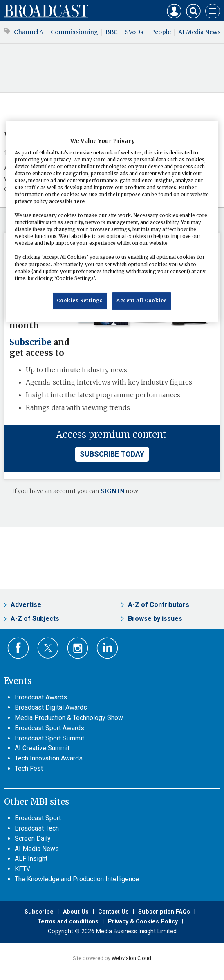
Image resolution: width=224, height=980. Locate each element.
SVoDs (134, 32)
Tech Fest (29, 768)
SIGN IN (112, 491)
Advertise (26, 605)
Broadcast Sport (38, 818)
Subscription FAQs (164, 912)
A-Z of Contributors (159, 605)
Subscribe (30, 342)
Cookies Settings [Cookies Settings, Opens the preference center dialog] (80, 301)
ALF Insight (31, 859)
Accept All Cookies (142, 301)
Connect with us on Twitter (48, 648)
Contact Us (113, 912)
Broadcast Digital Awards (51, 707)
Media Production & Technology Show (69, 718)
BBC (112, 32)
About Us (76, 912)
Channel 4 (29, 32)
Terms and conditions (68, 921)
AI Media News (37, 849)
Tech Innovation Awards (49, 758)
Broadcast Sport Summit (49, 738)
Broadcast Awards (41, 697)
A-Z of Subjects (35, 619)
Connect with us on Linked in (107, 648)
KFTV (22, 869)
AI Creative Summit (42, 748)
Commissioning (74, 32)
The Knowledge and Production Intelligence (77, 879)
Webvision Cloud (131, 958)
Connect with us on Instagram (78, 648)
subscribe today (112, 454)
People (161, 32)
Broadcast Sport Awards (49, 728)
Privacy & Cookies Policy (143, 921)
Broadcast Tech (37, 828)
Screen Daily (33, 839)
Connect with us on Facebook (18, 648)
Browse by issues (155, 619)
